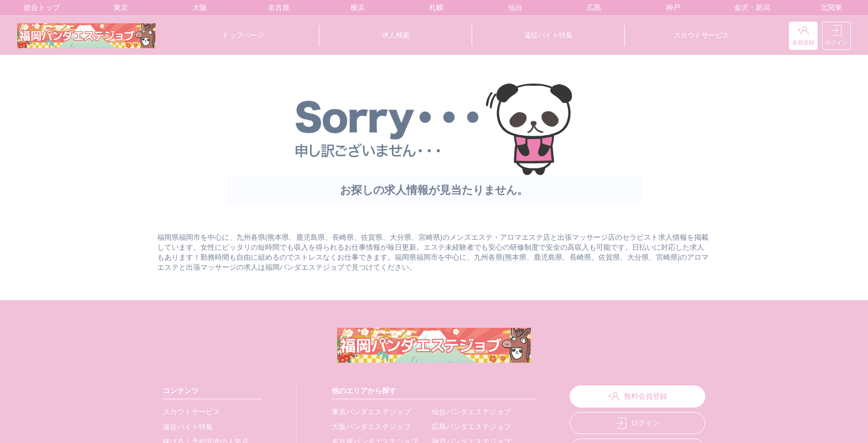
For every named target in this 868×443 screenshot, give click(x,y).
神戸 (671, 8)
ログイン (836, 36)
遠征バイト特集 (549, 35)
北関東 (829, 8)
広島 (591, 8)
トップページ (243, 35)
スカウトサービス (701, 35)
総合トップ (39, 8)
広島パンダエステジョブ (465, 427)
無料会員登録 (633, 396)
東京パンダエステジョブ (367, 412)
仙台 (513, 8)
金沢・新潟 (750, 8)
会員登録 (803, 36)
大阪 (197, 8)
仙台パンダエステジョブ (465, 412)
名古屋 (276, 8)
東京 (118, 8)
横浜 (355, 8)
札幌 (434, 8)
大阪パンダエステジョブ (367, 427)
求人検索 (396, 35)
